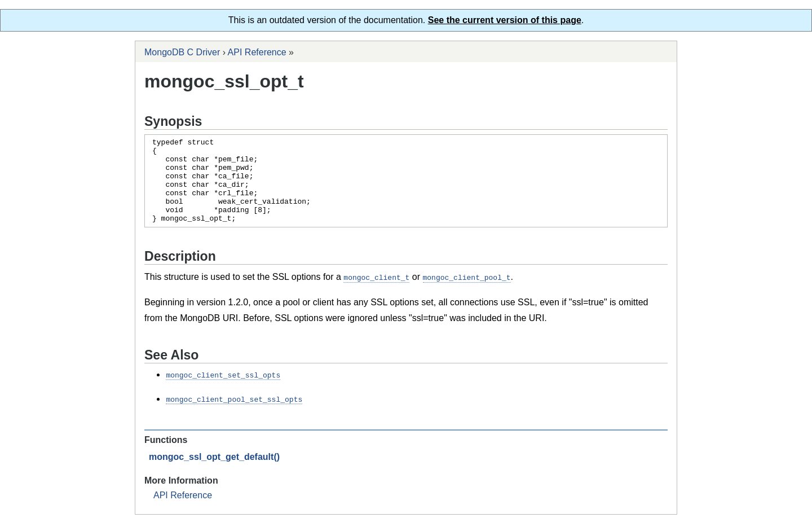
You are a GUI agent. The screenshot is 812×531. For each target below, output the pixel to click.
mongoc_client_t (376, 294)
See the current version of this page (505, 20)
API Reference (257, 52)
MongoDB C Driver (182, 52)
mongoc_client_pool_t (467, 294)
